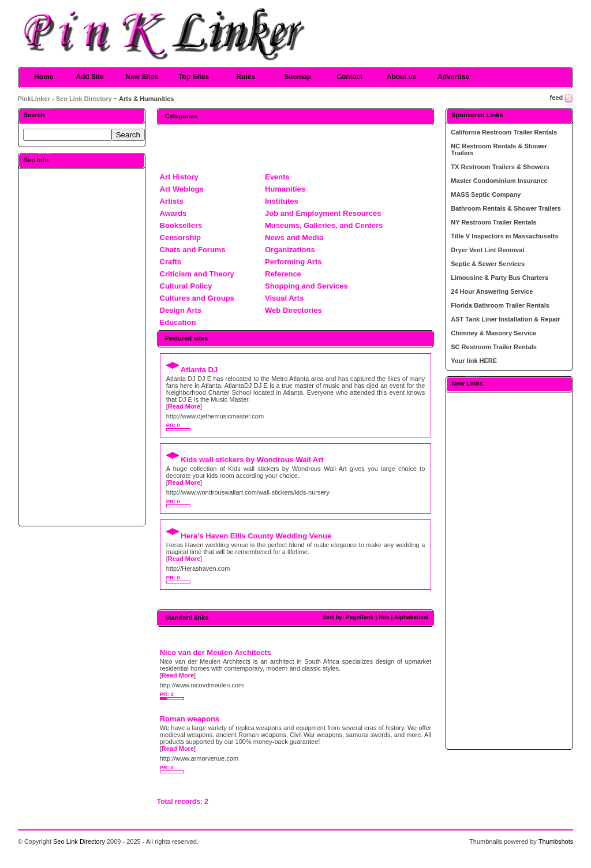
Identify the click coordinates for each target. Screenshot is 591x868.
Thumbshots (556, 841)
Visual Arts (284, 298)
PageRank (360, 617)
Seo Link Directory (79, 841)
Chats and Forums (193, 250)
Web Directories (293, 310)
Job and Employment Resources (323, 213)
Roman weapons (190, 719)
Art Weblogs (182, 189)
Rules (246, 77)
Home (44, 77)
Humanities (285, 189)
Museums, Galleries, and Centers (324, 225)
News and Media (294, 237)
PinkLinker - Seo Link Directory (65, 99)
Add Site (90, 77)
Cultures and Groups (197, 298)
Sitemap (298, 77)
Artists (172, 201)
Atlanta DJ (199, 370)
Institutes (282, 201)
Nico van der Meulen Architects (216, 652)
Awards (173, 213)
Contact (349, 77)
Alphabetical (411, 617)
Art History (179, 177)
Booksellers (181, 225)
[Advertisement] (81, 347)
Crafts (171, 262)
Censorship (181, 237)
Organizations (290, 250)
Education (178, 322)
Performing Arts (293, 262)
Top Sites (194, 77)
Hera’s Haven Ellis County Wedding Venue (256, 536)
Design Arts (181, 310)
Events (277, 177)
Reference (283, 274)
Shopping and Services (306, 286)
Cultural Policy (186, 286)
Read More (184, 406)
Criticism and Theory (197, 274)
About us (402, 77)
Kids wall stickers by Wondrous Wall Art (252, 460)
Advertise (453, 77)
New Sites (142, 77)
